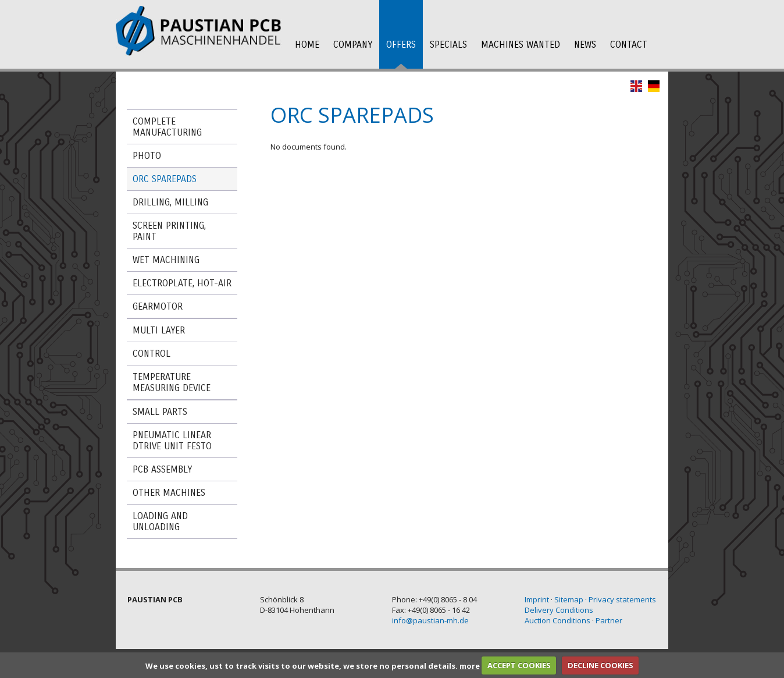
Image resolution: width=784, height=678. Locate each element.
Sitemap (569, 599)
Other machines (169, 493)
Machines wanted (521, 45)
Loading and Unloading (160, 521)
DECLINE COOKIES (601, 665)
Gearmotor (158, 306)
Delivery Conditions (559, 610)
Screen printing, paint (169, 231)
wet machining (166, 260)
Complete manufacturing (167, 127)
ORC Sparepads (165, 179)
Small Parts (160, 412)
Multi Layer (159, 330)
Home (307, 45)
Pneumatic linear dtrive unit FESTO (172, 441)
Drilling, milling (170, 202)
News (585, 45)
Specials (448, 45)
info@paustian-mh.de (430, 620)
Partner (609, 620)
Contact (629, 45)
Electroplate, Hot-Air (182, 283)
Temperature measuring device (172, 382)
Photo (147, 156)
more (470, 665)
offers (401, 45)
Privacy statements (622, 599)
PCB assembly (162, 469)
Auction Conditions (557, 620)
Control (152, 354)
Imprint (537, 599)
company (353, 45)
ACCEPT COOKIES (519, 665)
